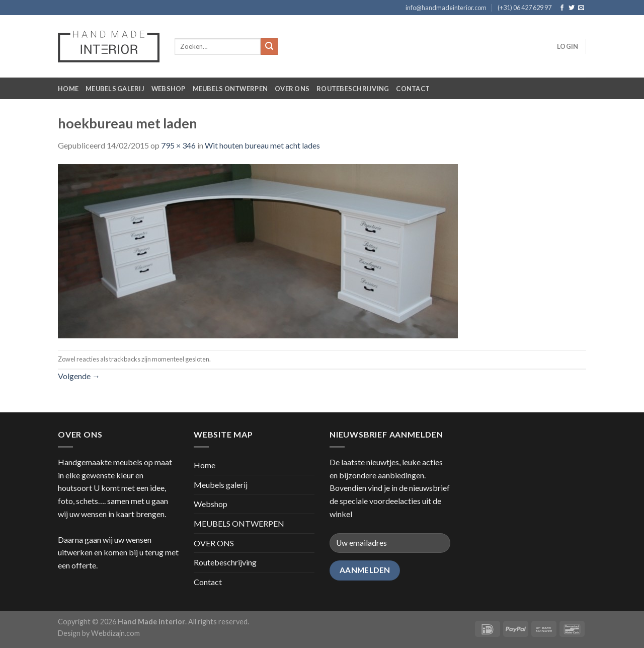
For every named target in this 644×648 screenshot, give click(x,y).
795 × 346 (178, 145)
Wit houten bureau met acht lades (262, 145)
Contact (413, 89)
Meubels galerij (115, 89)
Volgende (79, 376)
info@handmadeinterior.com (446, 8)
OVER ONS (292, 89)
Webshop (169, 89)
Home (68, 89)
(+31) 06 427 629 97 (525, 8)
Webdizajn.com (115, 633)
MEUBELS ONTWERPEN (230, 89)
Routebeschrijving (353, 89)
